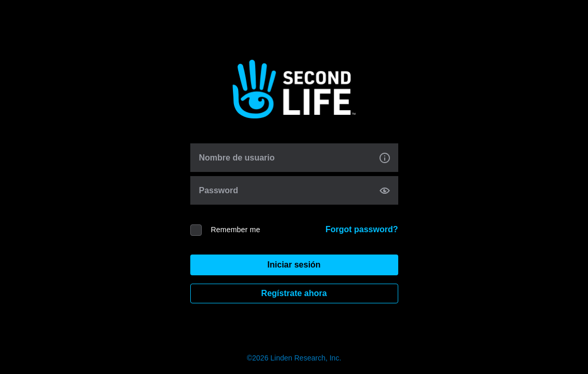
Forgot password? (362, 229)
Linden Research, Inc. (306, 358)
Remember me (236, 230)
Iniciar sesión (294, 265)
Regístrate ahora (294, 293)
